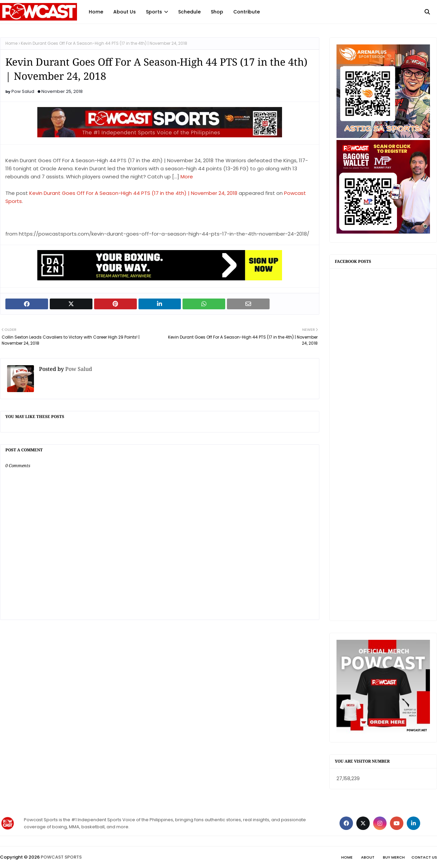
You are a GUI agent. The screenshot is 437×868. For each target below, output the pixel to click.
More (187, 177)
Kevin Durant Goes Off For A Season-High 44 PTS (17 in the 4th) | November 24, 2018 (133, 193)
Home (11, 43)
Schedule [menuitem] (189, 12)
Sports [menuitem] (154, 12)
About (368, 857)
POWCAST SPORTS (61, 857)
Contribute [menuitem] (247, 12)
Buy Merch (394, 857)
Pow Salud (23, 91)
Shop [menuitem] (217, 12)
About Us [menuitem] (125, 12)
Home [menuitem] (96, 12)
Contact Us (424, 857)
